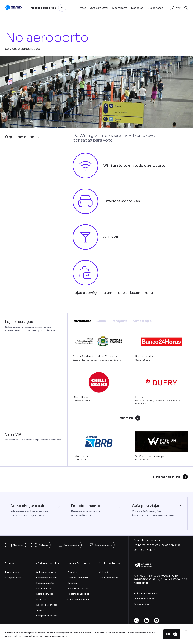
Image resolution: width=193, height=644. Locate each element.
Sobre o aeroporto (46, 572)
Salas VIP (41, 599)
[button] (186, 8)
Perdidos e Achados (78, 588)
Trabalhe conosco (78, 594)
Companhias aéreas (47, 616)
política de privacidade (53, 636)
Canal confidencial (79, 599)
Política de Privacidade (146, 593)
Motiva (104, 572)
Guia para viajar (13, 578)
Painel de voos (13, 572)
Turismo (40, 610)
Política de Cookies (144, 599)
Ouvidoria (73, 583)
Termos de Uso (142, 604)
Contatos (73, 572)
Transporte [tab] (119, 321)
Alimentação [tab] (142, 321)
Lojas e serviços (45, 594)
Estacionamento (45, 583)
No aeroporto (44, 588)
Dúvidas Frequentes (78, 578)
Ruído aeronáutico (108, 578)
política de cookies (24, 636)
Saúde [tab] (101, 321)
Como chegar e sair (46, 578)
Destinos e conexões (47, 605)
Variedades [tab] (83, 321)
